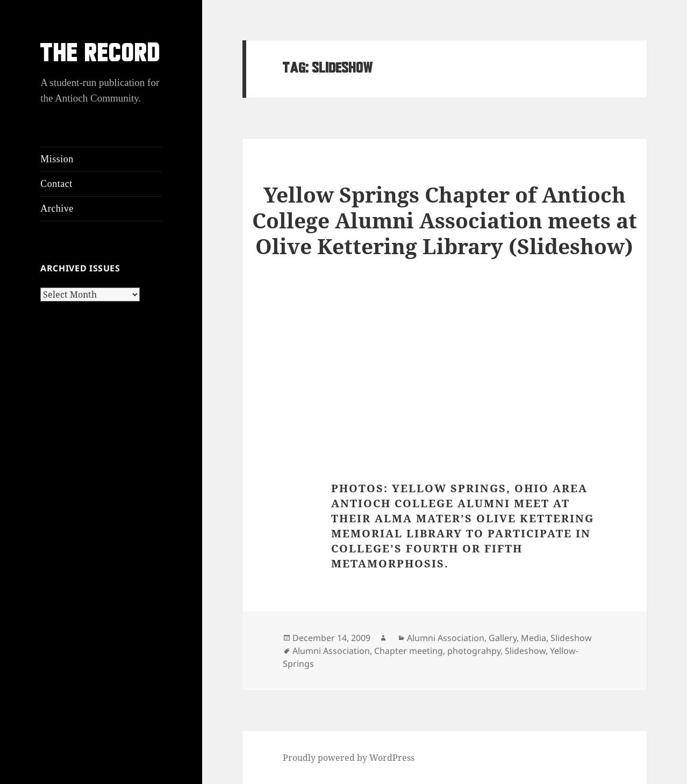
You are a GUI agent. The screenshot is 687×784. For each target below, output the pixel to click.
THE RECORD (101, 55)
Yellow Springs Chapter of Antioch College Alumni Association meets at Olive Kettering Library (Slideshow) (445, 220)
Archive (57, 208)
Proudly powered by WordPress (349, 758)
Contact (56, 184)
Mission (57, 159)
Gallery (503, 638)
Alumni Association (446, 638)
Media (534, 638)
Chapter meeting (409, 651)
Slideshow (571, 638)
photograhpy (474, 651)
